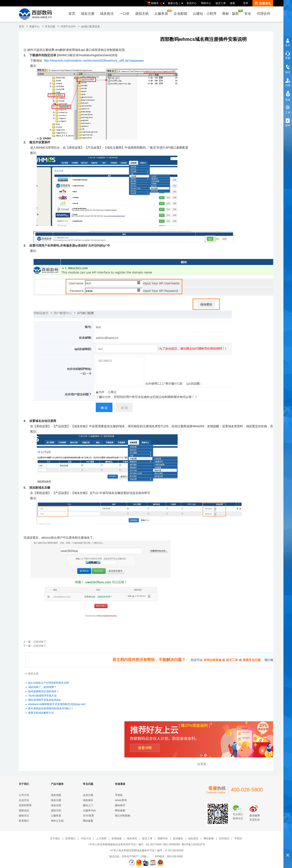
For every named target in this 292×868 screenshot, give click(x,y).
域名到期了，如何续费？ (42, 687)
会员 (288, 45)
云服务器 (162, 13)
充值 (288, 100)
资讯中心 (192, 3)
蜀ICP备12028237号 (193, 844)
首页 (72, 14)
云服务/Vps (89, 810)
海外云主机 (57, 821)
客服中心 (34, 27)
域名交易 (56, 805)
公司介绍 (24, 795)
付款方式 (86, 838)
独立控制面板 (123, 816)
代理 (288, 85)
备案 (233, 3)
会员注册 (88, 795)
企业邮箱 (180, 14)
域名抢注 (107, 14)
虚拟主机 (142, 14)
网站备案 (88, 821)
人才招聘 (101, 838)
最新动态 (24, 810)
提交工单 (221, 3)
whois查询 (121, 800)
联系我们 (24, 821)
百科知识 (224, 838)
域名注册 (88, 14)
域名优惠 (56, 795)
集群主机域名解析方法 (41, 713)
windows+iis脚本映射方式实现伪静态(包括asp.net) (57, 704)
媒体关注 (24, 816)
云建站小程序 (205, 14)
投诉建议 (178, 838)
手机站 (119, 795)
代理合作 (264, 14)
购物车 (156, 3)
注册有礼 (263, 3)
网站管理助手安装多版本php (44, 700)
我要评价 (163, 838)
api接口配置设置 (90, 27)
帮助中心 (206, 3)
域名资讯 (132, 838)
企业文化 (24, 800)
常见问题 (50, 27)
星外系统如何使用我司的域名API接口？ (51, 709)
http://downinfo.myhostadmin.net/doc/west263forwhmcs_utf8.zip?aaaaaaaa (94, 61)
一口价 (124, 14)
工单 (288, 112)
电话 (288, 72)
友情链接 (117, 838)
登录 (246, 3)
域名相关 (88, 800)
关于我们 (55, 838)
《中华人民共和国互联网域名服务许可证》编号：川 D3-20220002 (146, 850)
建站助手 (120, 805)
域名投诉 (193, 838)
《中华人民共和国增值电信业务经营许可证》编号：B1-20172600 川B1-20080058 (133, 844)
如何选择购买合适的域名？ (44, 692)
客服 (288, 58)
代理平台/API (68, 27)
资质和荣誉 (25, 805)
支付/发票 (88, 816)
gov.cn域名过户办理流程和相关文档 (49, 683)
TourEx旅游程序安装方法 (42, 696)
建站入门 (88, 805)
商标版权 (232, 13)
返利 (288, 125)
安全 (248, 14)
